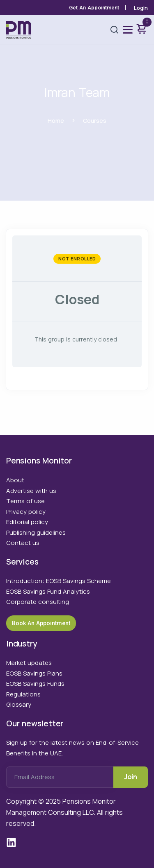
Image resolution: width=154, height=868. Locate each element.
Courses (95, 121)
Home (56, 121)
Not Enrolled (77, 259)
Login (141, 8)
